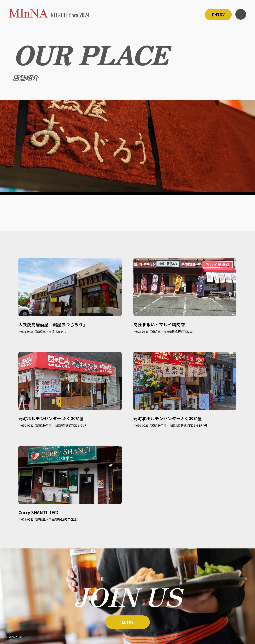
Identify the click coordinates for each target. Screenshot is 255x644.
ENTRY (218, 15)
